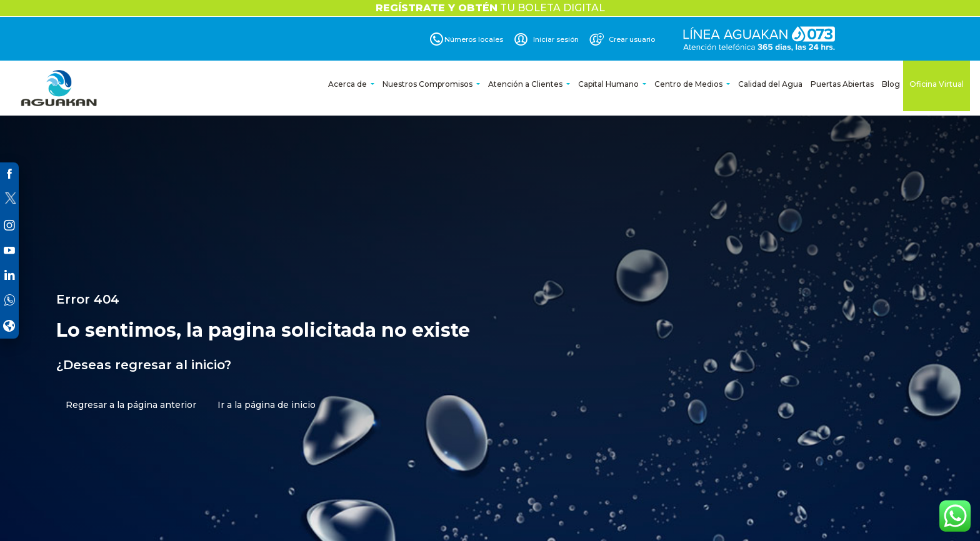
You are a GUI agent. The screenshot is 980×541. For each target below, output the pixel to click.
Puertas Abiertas (842, 84)
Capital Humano (609, 84)
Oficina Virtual (937, 84)
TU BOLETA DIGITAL (490, 8)
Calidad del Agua (770, 84)
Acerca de (348, 84)
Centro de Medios (689, 84)
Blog (891, 84)
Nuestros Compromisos (428, 84)
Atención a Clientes (526, 84)
